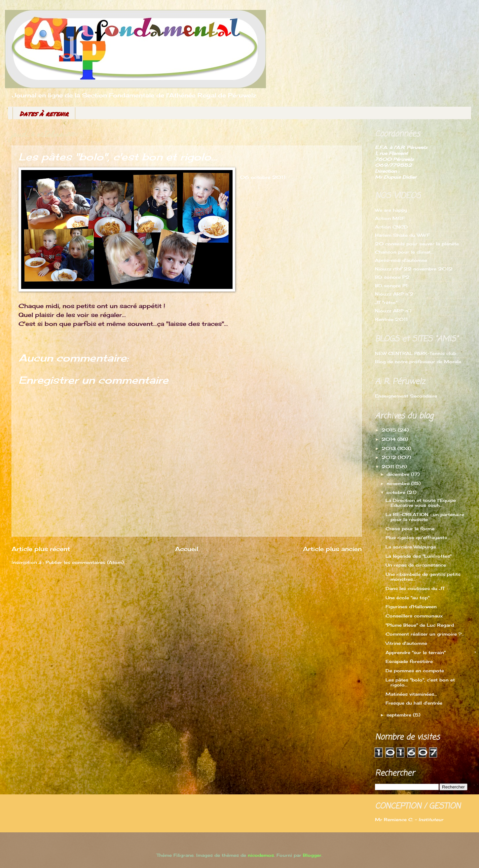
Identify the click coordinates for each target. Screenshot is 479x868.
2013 (389, 448)
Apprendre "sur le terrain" (416, 652)
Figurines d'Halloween (411, 607)
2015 (390, 430)
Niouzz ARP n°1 (393, 311)
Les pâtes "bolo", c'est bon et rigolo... (420, 682)
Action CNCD (391, 227)
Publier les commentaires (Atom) (85, 562)
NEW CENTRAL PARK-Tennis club (416, 353)
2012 (390, 457)
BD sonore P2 (392, 277)
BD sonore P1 (391, 286)
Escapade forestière (409, 661)
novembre (399, 483)
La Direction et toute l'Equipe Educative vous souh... (421, 503)
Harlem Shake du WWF (402, 235)
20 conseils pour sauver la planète (417, 244)
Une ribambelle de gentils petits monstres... (423, 577)
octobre (397, 492)
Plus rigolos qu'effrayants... (418, 538)
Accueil (187, 549)
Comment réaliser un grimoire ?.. (425, 634)
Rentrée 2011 (391, 319)
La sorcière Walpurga (411, 547)
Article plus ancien (332, 549)
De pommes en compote (415, 671)
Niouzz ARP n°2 (394, 294)
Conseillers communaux (414, 616)
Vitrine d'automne (406, 643)
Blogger (312, 855)
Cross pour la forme (410, 529)
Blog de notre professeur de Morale (418, 362)
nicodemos (261, 855)
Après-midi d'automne (401, 260)
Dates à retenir (44, 114)
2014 (389, 439)
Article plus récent (41, 549)
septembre (400, 715)
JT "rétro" (386, 302)
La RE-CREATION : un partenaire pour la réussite (425, 517)
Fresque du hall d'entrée (414, 703)
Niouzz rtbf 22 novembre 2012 (414, 269)
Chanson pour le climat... (404, 252)
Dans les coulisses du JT (415, 588)
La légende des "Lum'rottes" (419, 556)
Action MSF (390, 218)
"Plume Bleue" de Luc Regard (420, 625)
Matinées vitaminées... (411, 694)
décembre (399, 474)
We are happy (391, 210)
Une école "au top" (407, 598)
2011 (389, 467)
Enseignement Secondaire (406, 396)
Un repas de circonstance (416, 565)
